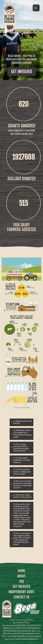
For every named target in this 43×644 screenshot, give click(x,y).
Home (21, 571)
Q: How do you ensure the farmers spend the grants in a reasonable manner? (22, 484)
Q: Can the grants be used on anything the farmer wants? (22, 472)
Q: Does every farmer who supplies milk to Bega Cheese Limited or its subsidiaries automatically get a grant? (22, 539)
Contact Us (22, 597)
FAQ (21, 581)
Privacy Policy (27, 620)
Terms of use (15, 620)
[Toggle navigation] (36, 8)
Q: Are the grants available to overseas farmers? (22, 460)
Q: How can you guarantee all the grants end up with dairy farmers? (21, 448)
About (21, 576)
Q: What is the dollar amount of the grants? (23, 496)
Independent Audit (21, 592)
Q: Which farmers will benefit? (23, 422)
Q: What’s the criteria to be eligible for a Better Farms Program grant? (23, 434)
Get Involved (22, 72)
